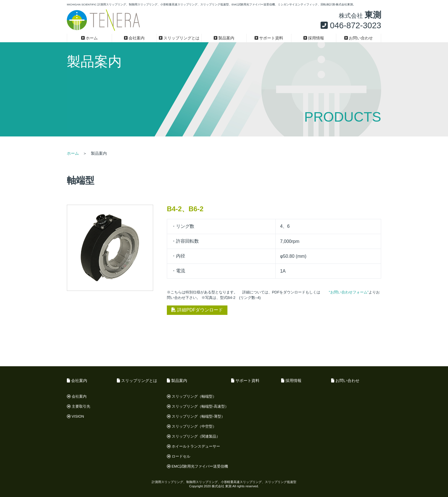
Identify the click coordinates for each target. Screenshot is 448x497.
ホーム (90, 38)
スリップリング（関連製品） (193, 436)
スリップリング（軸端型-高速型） (198, 406)
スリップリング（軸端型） (192, 396)
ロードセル (179, 456)
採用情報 (314, 38)
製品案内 (224, 38)
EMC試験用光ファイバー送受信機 (197, 466)
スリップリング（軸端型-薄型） (196, 416)
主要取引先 (79, 406)
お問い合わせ (359, 38)
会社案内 (134, 38)
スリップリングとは (179, 38)
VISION (75, 416)
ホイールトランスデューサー (193, 446)
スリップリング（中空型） (192, 426)
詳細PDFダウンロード (197, 310)
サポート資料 (269, 38)
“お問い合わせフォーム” (349, 292)
